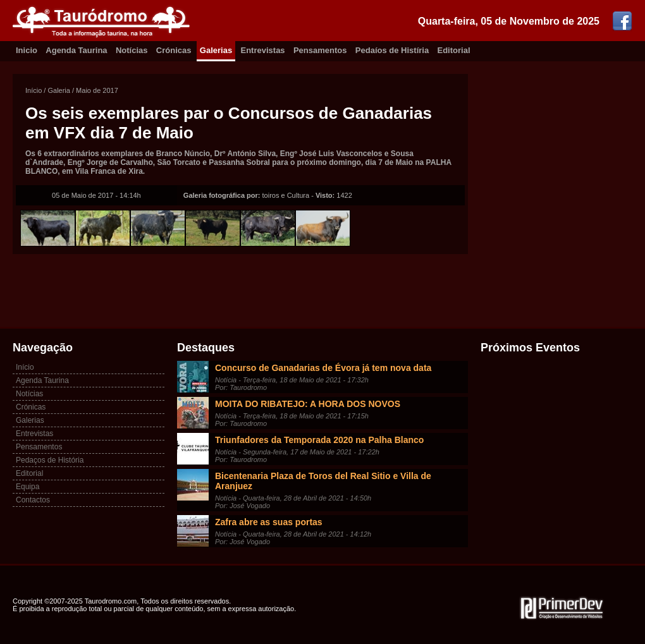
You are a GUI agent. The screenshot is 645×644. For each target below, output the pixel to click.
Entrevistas (263, 50)
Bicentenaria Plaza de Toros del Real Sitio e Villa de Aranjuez (323, 481)
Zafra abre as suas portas (269, 522)
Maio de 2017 (97, 90)
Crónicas (174, 50)
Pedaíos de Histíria (392, 50)
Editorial (454, 50)
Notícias (132, 50)
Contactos (33, 500)
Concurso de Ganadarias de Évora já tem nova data (323, 368)
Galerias (216, 50)
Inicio (27, 50)
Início (34, 90)
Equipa (28, 487)
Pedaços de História (50, 460)
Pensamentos (320, 50)
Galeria (58, 90)
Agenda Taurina (76, 50)
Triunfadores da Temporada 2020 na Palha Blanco (319, 440)
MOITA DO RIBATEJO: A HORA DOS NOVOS (308, 404)
